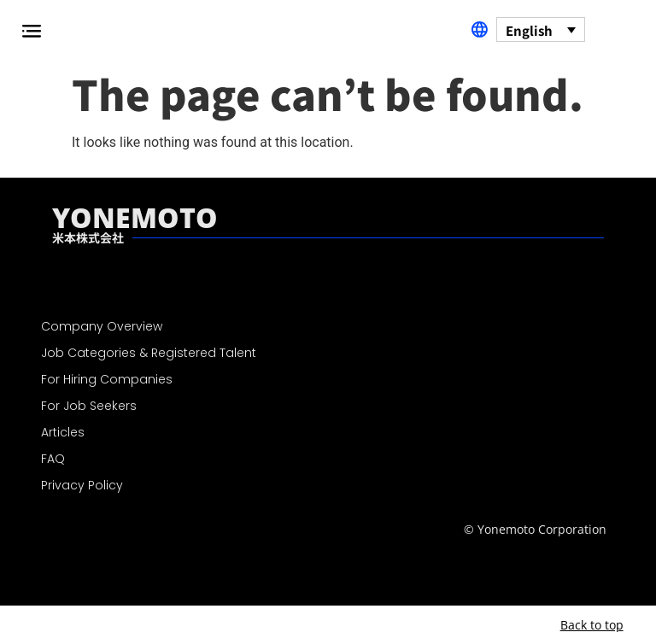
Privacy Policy (82, 485)
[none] (541, 29)
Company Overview (102, 326)
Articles (63, 432)
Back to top (592, 625)
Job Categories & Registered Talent (149, 353)
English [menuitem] (529, 30)
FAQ (53, 459)
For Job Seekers (89, 406)
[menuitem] (541, 29)
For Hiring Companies (107, 379)
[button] (31, 31)
